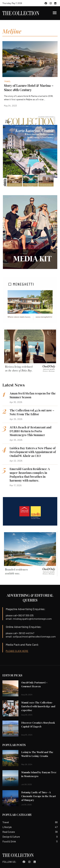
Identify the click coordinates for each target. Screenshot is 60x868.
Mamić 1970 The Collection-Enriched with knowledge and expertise (38, 706)
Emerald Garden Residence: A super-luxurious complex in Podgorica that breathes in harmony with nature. (30, 475)
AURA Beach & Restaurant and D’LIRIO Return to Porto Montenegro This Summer (30, 431)
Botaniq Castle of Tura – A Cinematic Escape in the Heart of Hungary (39, 796)
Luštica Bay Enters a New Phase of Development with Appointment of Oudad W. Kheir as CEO (33, 452)
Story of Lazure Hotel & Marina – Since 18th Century (29, 88)
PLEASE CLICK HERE (17, 651)
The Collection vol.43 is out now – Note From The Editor (32, 412)
